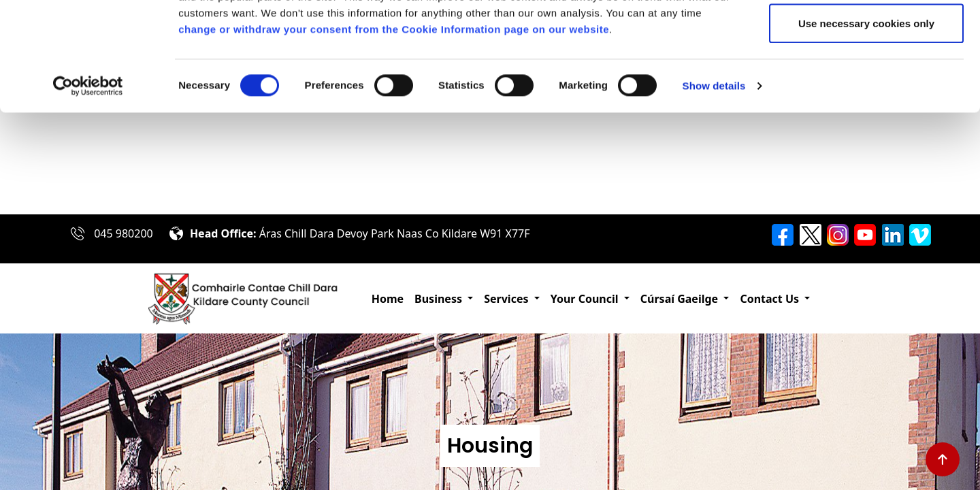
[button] (444, 297)
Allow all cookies (867, 36)
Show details (714, 187)
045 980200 (124, 232)
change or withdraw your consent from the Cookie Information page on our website (394, 131)
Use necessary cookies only (866, 125)
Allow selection (866, 81)
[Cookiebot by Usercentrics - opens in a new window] (88, 188)
